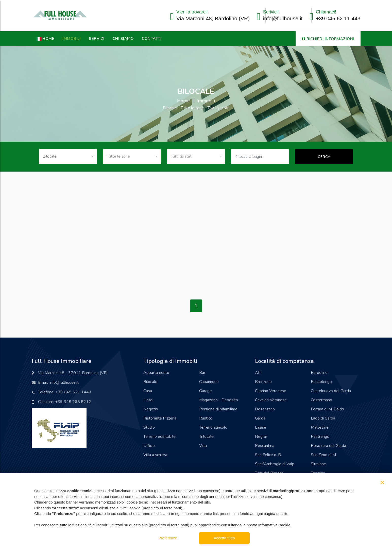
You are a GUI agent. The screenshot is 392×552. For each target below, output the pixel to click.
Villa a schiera (155, 455)
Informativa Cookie (274, 525)
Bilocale (150, 382)
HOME (45, 39)
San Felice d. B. (268, 455)
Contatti (152, 39)
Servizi (97, 39)
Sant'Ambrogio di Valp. (275, 464)
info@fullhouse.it (283, 18)
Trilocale (206, 437)
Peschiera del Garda (328, 446)
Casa (148, 391)
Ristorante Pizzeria (160, 418)
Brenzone (263, 382)
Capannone (209, 382)
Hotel (148, 400)
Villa (203, 446)
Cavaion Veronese (271, 400)
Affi (258, 373)
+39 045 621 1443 (73, 392)
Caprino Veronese (271, 391)
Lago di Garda (323, 418)
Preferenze (168, 538)
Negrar (261, 437)
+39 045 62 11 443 (338, 18)
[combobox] (68, 157)
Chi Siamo (123, 39)
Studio (149, 427)
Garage (206, 391)
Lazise (261, 427)
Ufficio (149, 446)
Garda (260, 418)
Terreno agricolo (213, 427)
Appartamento (156, 373)
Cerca (324, 157)
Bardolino (319, 373)
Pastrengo (320, 437)
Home (183, 101)
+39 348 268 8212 (73, 402)
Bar (202, 373)
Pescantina (265, 446)
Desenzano (265, 409)
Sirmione (318, 464)
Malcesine (320, 427)
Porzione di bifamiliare (218, 409)
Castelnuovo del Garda (331, 391)
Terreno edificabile (159, 437)
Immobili (72, 39)
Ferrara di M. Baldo (327, 409)
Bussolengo (321, 382)
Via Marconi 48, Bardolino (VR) (213, 18)
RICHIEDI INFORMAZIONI (328, 39)
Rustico (206, 418)
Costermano (321, 400)
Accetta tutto (224, 538)
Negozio (151, 409)
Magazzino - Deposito (219, 400)
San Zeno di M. (324, 455)
